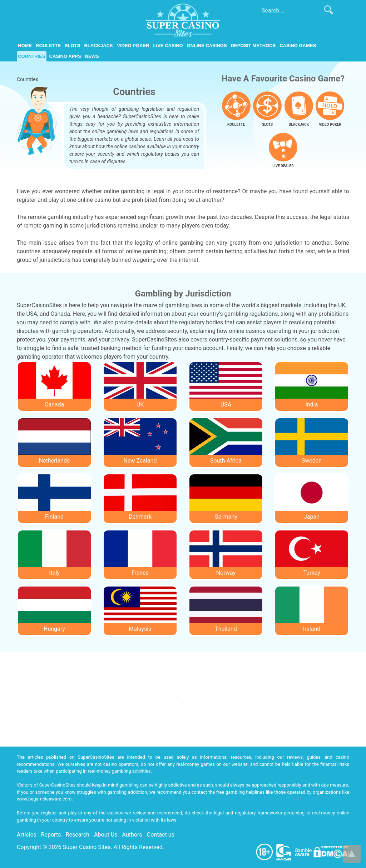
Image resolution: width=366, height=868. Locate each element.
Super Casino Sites (87, 847)
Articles (26, 835)
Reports (51, 835)
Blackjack (98, 46)
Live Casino (168, 46)
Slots (72, 46)
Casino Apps (65, 56)
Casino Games (298, 46)
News (92, 56)
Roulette (48, 46)
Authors (132, 835)
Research (78, 835)
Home (25, 46)
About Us (106, 835)
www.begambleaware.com (44, 799)
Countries (32, 56)
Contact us (161, 835)
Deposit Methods (253, 46)
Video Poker (133, 46)
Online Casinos (207, 46)
